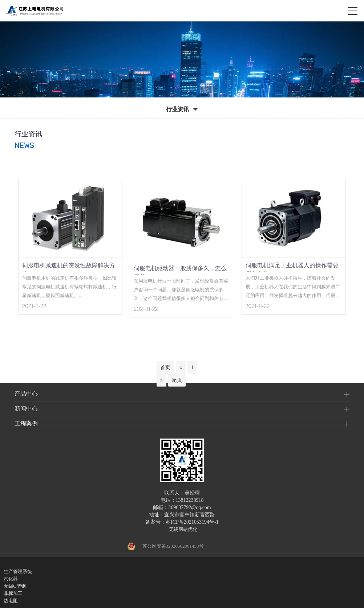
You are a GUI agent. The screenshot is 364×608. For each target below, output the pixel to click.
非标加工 (13, 593)
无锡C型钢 (15, 586)
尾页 (177, 380)
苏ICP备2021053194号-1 (192, 522)
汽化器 (11, 579)
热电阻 (11, 601)
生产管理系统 (18, 571)
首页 (165, 367)
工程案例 (26, 423)
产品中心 (26, 394)
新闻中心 (26, 409)
